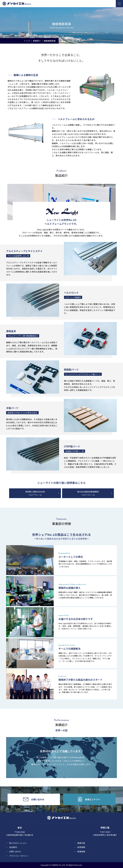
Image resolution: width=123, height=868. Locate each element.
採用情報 (81, 847)
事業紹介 (37, 41)
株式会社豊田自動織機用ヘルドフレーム (88, 493)
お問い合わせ (15, 851)
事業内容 (81, 843)
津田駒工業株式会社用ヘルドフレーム (35, 493)
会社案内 (13, 847)
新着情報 (81, 851)
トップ (27, 41)
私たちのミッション (18, 843)
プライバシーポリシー (19, 856)
